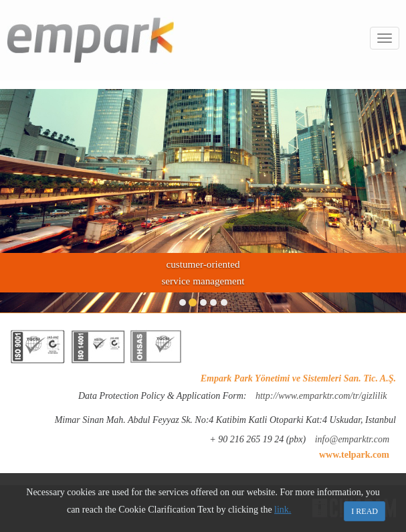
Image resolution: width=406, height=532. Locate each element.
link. (283, 510)
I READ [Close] (365, 511)
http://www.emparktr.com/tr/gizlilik (321, 396)
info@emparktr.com (352, 439)
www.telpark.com (354, 455)
